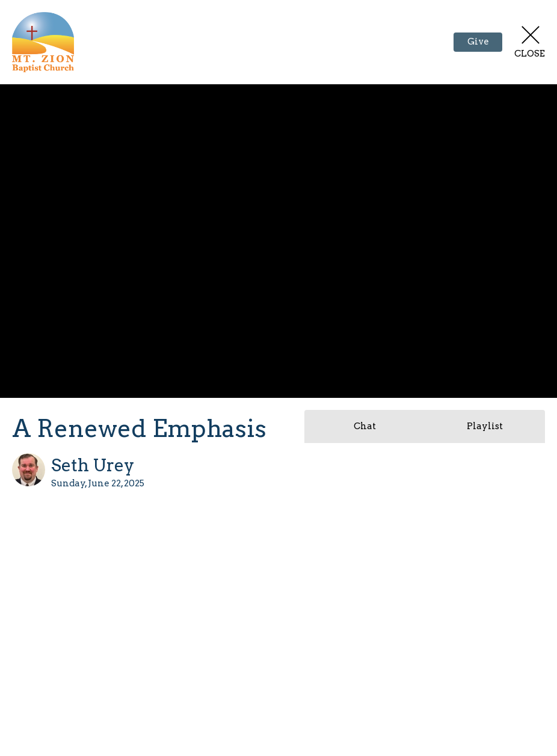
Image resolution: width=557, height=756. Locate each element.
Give (478, 42)
